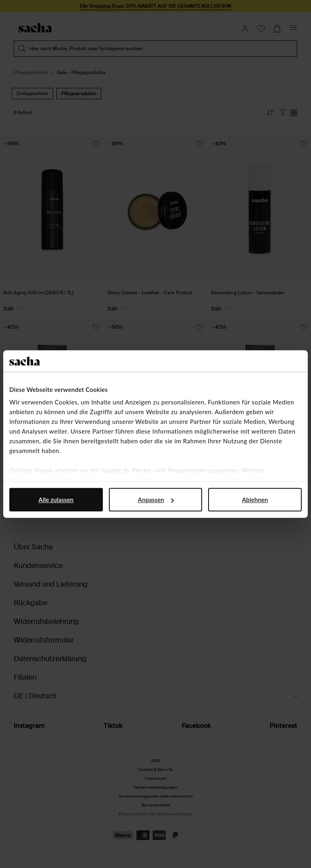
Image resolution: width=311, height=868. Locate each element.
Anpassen (156, 500)
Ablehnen (255, 500)
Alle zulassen (56, 500)
